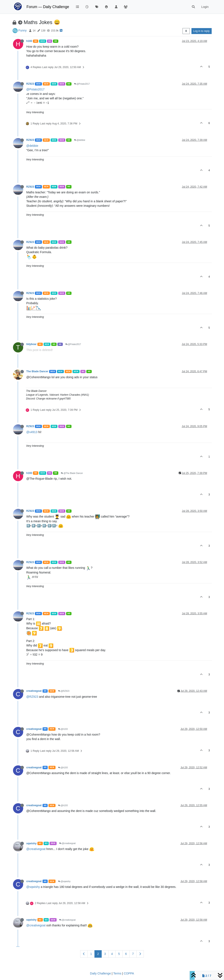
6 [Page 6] (126, 954)
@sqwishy (64, 881)
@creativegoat (67, 843)
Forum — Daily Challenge (48, 7)
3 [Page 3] (105, 954)
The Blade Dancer (37, 371)
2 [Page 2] (98, 954)
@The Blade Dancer (72, 473)
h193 (29, 41)
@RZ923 (64, 691)
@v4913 (32, 432)
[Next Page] (140, 954)
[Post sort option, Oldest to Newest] (186, 31)
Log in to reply (202, 31)
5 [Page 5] (119, 954)
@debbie (80, 140)
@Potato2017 (82, 84)
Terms (117, 973)
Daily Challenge (100, 973)
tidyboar (31, 344)
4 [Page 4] (112, 954)
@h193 (63, 729)
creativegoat (34, 691)
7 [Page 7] (133, 954)
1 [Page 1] (91, 954)
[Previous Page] (84, 954)
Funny (22, 30)
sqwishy (31, 843)
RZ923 (30, 84)
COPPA (129, 973)
